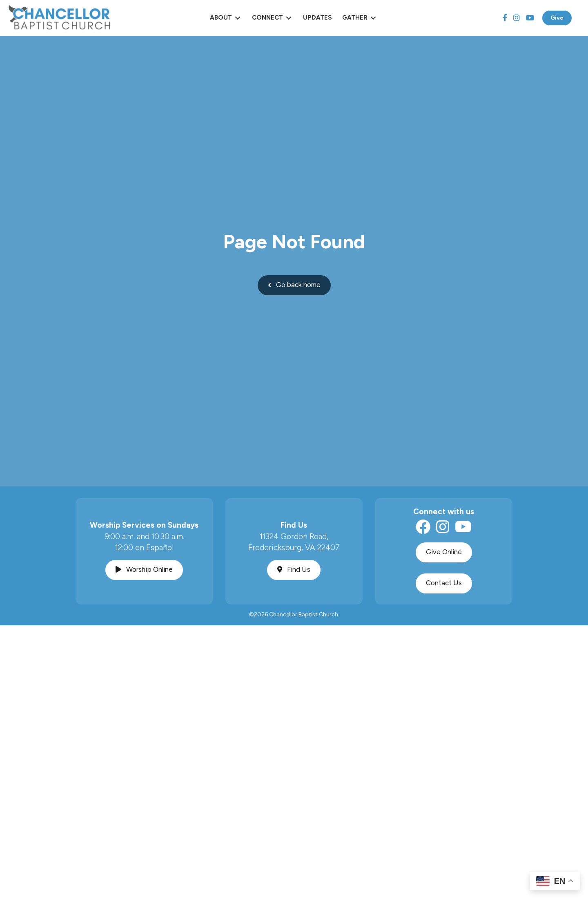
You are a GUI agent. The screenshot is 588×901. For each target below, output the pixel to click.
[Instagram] (517, 18)
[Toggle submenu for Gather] (373, 18)
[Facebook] (505, 18)
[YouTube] (530, 18)
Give (557, 18)
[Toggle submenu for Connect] (289, 18)
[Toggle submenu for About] (238, 18)
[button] (294, 285)
